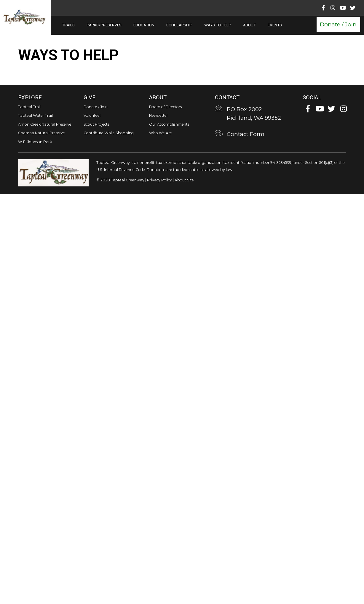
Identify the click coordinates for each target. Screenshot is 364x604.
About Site (184, 180)
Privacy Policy (159, 180)
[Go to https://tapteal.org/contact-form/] (258, 135)
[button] (338, 24)
